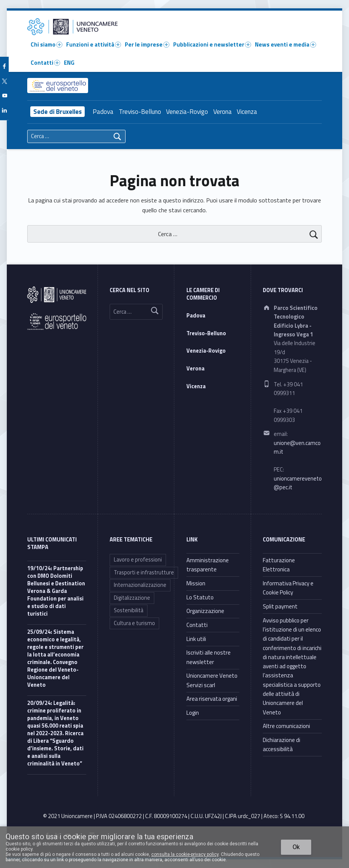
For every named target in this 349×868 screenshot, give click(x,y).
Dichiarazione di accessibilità (282, 744)
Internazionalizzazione (140, 585)
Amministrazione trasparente (208, 565)
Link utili (196, 639)
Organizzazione (205, 611)
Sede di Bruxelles (57, 112)
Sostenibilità (129, 610)
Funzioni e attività (94, 44)
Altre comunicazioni (286, 726)
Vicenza (247, 112)
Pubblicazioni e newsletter (212, 44)
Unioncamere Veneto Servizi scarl (212, 680)
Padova (103, 112)
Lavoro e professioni (138, 560)
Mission (196, 583)
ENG (69, 63)
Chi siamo (47, 44)
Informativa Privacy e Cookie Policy (288, 588)
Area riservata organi (212, 699)
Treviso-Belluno (140, 112)
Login (193, 713)
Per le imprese (147, 44)
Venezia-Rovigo (187, 112)
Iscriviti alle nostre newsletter (209, 657)
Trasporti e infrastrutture (144, 572)
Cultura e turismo (134, 623)
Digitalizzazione (132, 598)
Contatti (45, 63)
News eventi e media (285, 44)
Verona (223, 112)
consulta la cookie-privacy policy (185, 854)
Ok (296, 847)
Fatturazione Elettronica (279, 565)
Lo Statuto (200, 597)
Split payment (280, 606)
